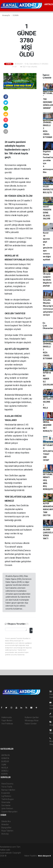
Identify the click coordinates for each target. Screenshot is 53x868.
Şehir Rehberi (7, 809)
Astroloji (5, 834)
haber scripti (17, 859)
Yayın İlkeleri (7, 720)
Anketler (5, 824)
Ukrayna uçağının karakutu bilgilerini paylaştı (47, 280)
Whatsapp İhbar (32, 720)
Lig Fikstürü (6, 796)
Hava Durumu (7, 784)
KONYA (5, 774)
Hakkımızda (7, 717)
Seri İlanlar (6, 805)
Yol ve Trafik (7, 787)
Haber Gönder (31, 724)
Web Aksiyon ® (44, 856)
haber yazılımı (13, 856)
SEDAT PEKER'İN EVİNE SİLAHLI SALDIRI (47, 213)
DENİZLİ (5, 771)
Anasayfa (6, 15)
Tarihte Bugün (8, 799)
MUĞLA (5, 768)
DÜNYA (16, 15)
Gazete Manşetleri (9, 812)
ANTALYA (6, 755)
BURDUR (5, 761)
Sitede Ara (6, 821)
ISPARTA (5, 758)
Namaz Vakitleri (8, 790)
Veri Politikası (7, 724)
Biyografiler (6, 828)
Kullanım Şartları (32, 717)
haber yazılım (6, 862)
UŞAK (4, 765)
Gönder (32, 630)
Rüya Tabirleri (7, 831)
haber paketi (5, 859)
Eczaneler (6, 793)
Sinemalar (6, 802)
